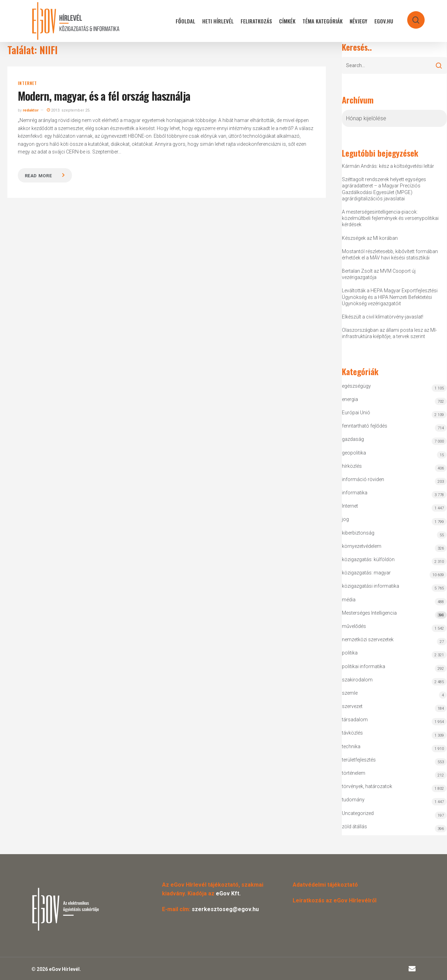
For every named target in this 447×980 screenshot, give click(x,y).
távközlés (352, 733)
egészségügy (356, 386)
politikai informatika (364, 666)
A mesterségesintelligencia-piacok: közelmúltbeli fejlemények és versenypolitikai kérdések (390, 218)
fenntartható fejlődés (365, 426)
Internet (27, 83)
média (349, 600)
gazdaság (353, 439)
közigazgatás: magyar (366, 573)
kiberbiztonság (358, 533)
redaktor (31, 110)
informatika (355, 493)
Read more (38, 176)
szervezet (352, 706)
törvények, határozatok (367, 786)
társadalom (355, 720)
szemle (350, 693)
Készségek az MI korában (370, 238)
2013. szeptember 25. (69, 110)
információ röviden (363, 479)
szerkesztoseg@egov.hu (225, 909)
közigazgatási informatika (371, 586)
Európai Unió (356, 413)
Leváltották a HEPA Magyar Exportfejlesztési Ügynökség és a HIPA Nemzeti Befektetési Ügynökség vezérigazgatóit (390, 297)
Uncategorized (358, 813)
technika (351, 746)
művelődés (354, 626)
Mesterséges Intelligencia (394, 614)
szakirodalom (357, 680)
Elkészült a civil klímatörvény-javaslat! (383, 317)
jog (345, 519)
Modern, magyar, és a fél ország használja (104, 96)
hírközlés (352, 466)
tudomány (353, 800)
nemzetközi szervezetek (368, 639)
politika (350, 653)
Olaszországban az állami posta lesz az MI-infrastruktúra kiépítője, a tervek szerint (389, 333)
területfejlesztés (359, 760)
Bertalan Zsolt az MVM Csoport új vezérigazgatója (379, 274)
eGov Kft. (228, 893)
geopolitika (354, 453)
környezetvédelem (362, 546)
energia (350, 399)
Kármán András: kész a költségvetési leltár (388, 166)
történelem (354, 773)
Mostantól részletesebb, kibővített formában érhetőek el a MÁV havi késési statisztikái (390, 255)
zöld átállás (354, 827)
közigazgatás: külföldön (368, 559)
